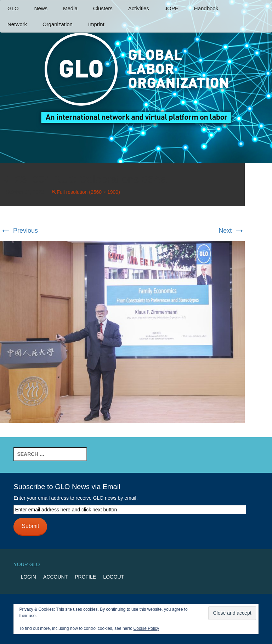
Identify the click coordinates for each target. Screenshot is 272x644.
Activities (139, 8)
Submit (30, 526)
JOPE (172, 8)
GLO (13, 8)
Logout (114, 577)
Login (28, 577)
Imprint (96, 24)
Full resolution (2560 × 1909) (88, 192)
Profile (85, 577)
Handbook (206, 8)
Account (55, 577)
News (41, 8)
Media (70, 8)
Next (232, 231)
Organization (58, 24)
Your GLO (27, 564)
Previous (19, 231)
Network (17, 24)
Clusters (103, 8)
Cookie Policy (146, 628)
